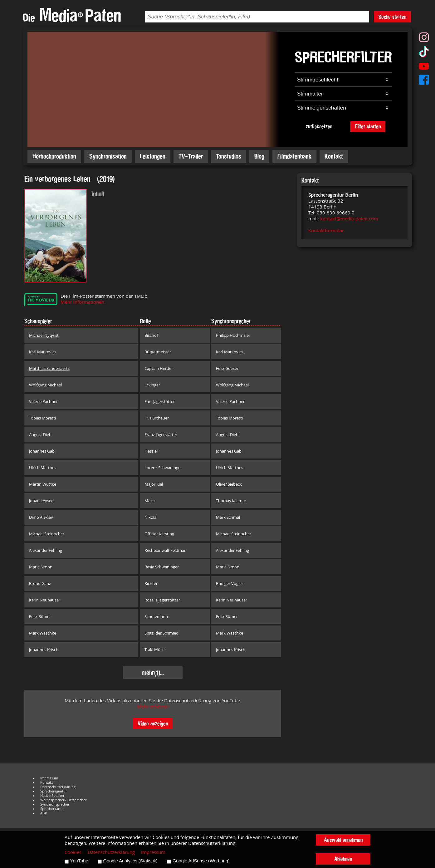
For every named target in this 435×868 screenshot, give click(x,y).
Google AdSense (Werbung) (201, 861)
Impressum (49, 778)
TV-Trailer (191, 156)
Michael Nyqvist (44, 335)
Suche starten (392, 17)
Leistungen (153, 156)
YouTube (79, 861)
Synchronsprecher (55, 804)
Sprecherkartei (52, 809)
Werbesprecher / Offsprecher (63, 800)
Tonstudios (229, 156)
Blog (259, 156)
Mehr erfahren (153, 706)
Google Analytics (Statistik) (130, 861)
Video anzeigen (153, 723)
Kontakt (334, 156)
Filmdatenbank (294, 156)
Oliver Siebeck (229, 484)
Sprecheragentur (54, 791)
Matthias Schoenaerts (49, 368)
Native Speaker (52, 796)
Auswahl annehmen (343, 840)
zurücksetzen (319, 126)
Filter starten (368, 126)
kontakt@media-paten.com (349, 219)
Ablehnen (343, 859)
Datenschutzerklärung (58, 787)
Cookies (73, 852)
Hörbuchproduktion (54, 156)
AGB (44, 813)
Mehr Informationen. (83, 302)
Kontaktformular (326, 230)
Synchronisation (108, 156)
